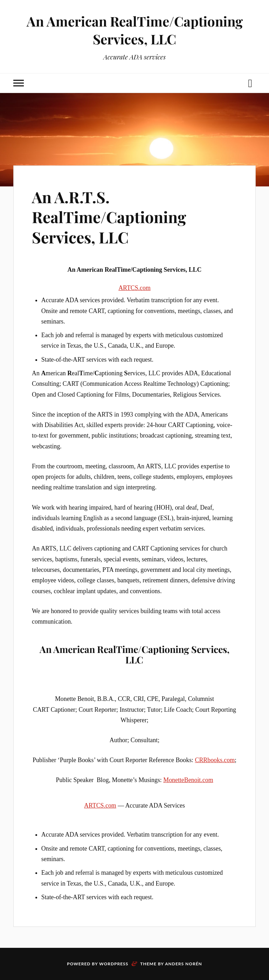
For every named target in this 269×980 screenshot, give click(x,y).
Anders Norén (184, 964)
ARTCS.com (134, 288)
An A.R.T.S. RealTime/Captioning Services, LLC (109, 217)
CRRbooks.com (215, 760)
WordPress (114, 964)
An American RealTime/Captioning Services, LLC (135, 30)
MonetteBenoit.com (188, 780)
